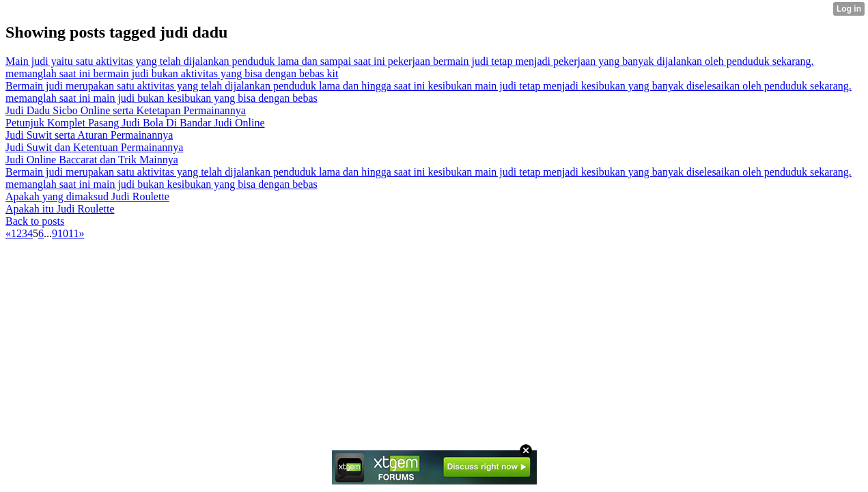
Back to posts (35, 221)
